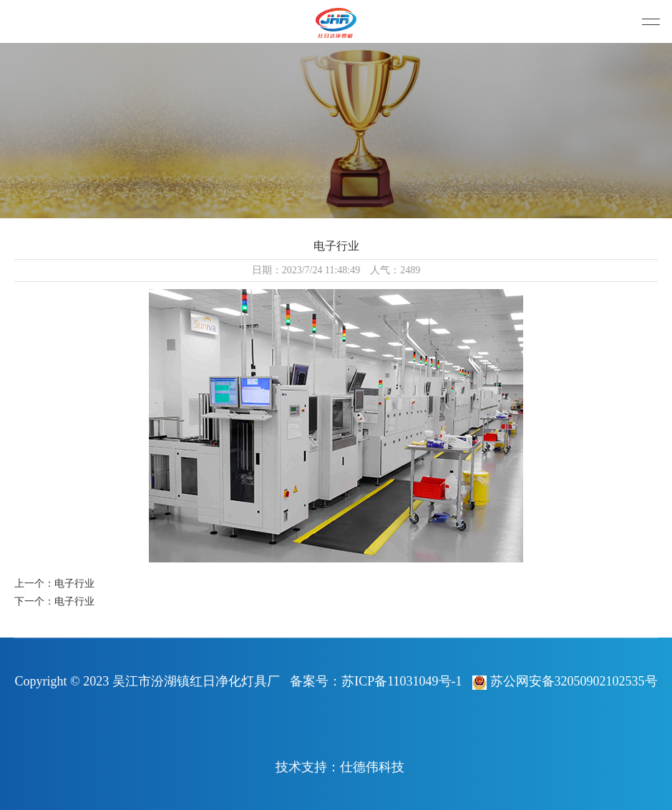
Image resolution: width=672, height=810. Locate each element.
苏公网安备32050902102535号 (565, 681)
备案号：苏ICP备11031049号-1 (376, 681)
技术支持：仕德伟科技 (340, 767)
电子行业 (74, 584)
